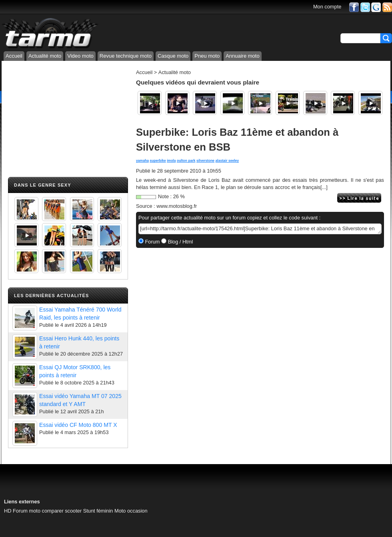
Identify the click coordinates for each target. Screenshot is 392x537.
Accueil (14, 56)
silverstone (205, 161)
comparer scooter (62, 511)
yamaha (142, 161)
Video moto (80, 56)
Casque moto (173, 56)
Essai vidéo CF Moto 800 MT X (78, 425)
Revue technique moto (126, 56)
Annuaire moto (243, 56)
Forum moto (27, 511)
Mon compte (327, 7)
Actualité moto (45, 56)
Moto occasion (131, 511)
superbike (158, 161)
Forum (152, 242)
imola (171, 161)
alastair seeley (227, 161)
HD (8, 511)
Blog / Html (180, 242)
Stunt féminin (98, 511)
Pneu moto (207, 56)
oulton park (186, 161)
